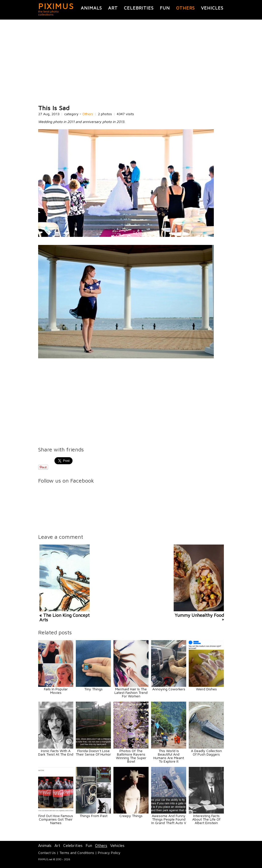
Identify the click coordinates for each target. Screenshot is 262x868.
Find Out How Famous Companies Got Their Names (56, 819)
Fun (165, 8)
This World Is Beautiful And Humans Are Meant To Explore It (169, 756)
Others (185, 8)
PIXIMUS (56, 6)
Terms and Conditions (77, 853)
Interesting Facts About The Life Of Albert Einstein (206, 819)
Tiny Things (93, 689)
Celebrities (139, 8)
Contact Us (47, 853)
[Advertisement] (131, 62)
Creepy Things (131, 816)
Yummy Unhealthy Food (199, 615)
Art (113, 8)
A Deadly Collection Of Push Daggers (206, 752)
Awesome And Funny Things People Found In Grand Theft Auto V (169, 819)
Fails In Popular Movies (56, 691)
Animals (91, 8)
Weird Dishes (206, 689)
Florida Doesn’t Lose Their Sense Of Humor (93, 752)
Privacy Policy (109, 853)
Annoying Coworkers (169, 689)
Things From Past (93, 816)
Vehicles (212, 8)
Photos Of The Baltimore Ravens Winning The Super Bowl (131, 756)
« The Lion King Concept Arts (64, 617)
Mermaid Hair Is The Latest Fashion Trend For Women (131, 692)
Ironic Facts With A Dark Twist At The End (56, 752)
